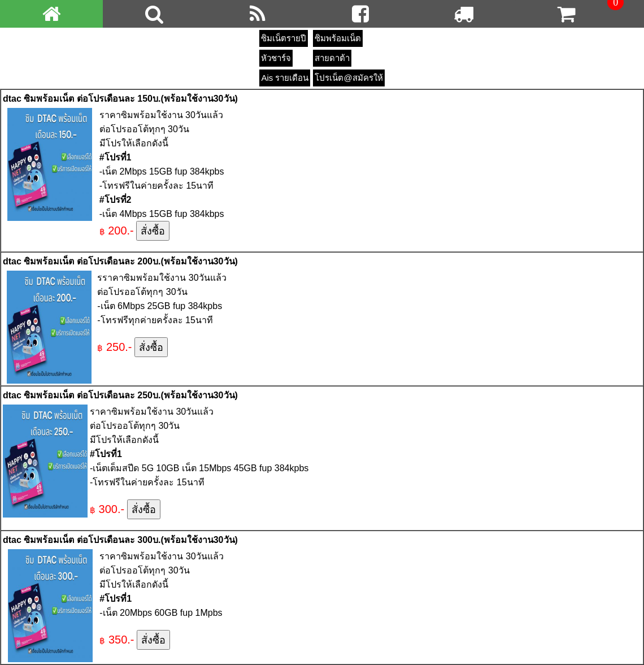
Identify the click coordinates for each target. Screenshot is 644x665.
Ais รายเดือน (285, 78)
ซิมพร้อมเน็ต (338, 38)
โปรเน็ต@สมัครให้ (349, 78)
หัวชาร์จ (276, 58)
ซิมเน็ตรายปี (284, 38)
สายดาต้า (332, 58)
